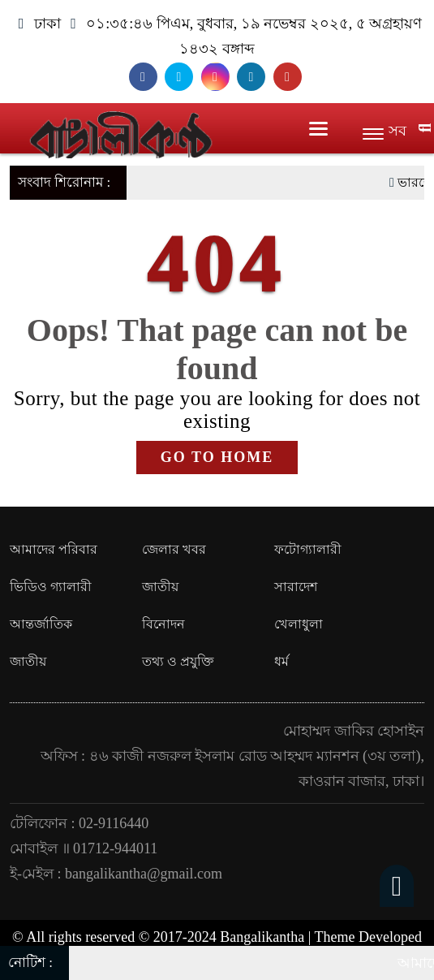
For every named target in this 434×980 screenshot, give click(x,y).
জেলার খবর (174, 549)
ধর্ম (281, 661)
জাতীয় (160, 587)
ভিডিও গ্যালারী (51, 587)
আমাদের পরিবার (54, 549)
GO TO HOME (217, 457)
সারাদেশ (296, 587)
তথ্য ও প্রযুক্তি (178, 661)
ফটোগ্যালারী (308, 549)
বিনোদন (163, 624)
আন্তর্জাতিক (41, 624)
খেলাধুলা (299, 624)
